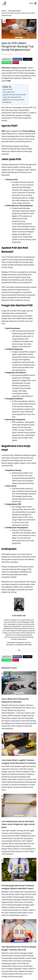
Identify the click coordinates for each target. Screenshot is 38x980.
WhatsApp (7, 63)
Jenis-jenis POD (9, 92)
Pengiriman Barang (19, 68)
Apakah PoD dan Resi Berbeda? (14, 95)
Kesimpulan (7, 102)
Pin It (16, 63)
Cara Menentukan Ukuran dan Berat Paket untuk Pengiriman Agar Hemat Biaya (18, 824)
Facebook (17, 59)
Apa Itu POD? (8, 89)
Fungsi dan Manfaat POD (12, 97)
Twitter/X (28, 59)
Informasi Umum (15, 11)
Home (4, 11)
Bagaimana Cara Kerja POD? (13, 100)
